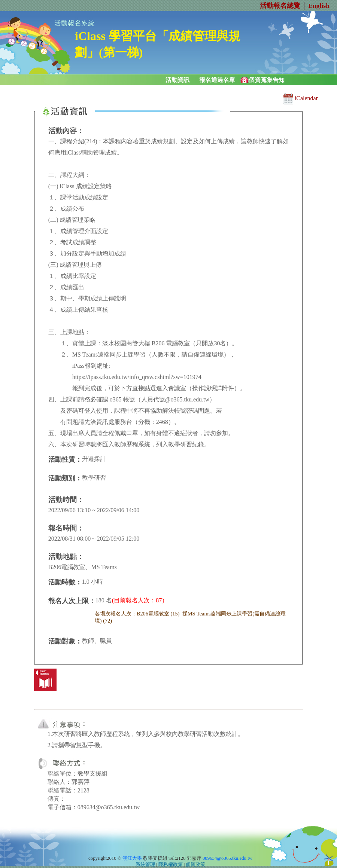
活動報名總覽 (280, 6)
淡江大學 (132, 858)
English (319, 6)
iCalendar (301, 98)
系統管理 (145, 865)
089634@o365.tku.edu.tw (227, 858)
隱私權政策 (171, 865)
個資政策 (195, 865)
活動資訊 (177, 80)
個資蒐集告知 (267, 80)
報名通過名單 (217, 80)
